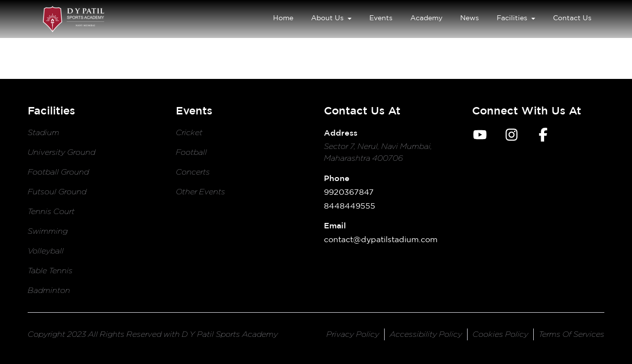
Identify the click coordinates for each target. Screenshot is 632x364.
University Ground (61, 152)
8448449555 (350, 206)
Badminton (49, 290)
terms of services (572, 334)
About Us (331, 18)
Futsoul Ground (57, 192)
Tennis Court (51, 211)
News (470, 18)
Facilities (516, 18)
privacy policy (353, 334)
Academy (426, 18)
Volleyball (46, 251)
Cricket (189, 132)
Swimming (48, 231)
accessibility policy (426, 334)
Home (283, 18)
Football (191, 152)
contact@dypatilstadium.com (381, 239)
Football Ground (58, 172)
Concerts (193, 172)
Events (381, 18)
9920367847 (349, 192)
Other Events (200, 192)
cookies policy (500, 334)
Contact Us (572, 18)
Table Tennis (50, 271)
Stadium (43, 132)
